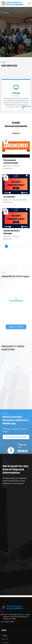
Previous (2, 321)
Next (30, 321)
